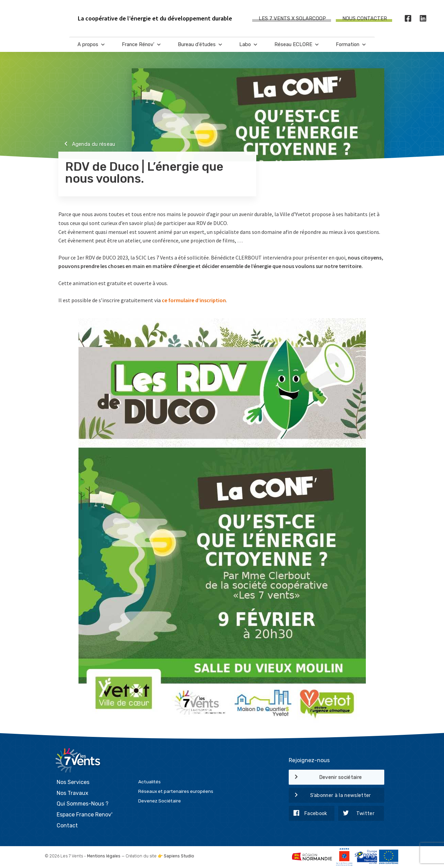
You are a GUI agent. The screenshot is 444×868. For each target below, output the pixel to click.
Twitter (356, 814)
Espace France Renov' (84, 815)
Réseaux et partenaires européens (176, 791)
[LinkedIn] (423, 19)
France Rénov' (142, 45)
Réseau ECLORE (297, 45)
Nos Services (73, 782)
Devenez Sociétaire (160, 801)
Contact (67, 825)
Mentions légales (104, 856)
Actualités (149, 782)
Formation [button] (351, 45)
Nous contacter (365, 18)
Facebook (308, 814)
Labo (249, 45)
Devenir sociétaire (325, 778)
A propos (91, 45)
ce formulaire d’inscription (194, 300)
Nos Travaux (73, 793)
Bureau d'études (200, 45)
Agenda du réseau (87, 144)
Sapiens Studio (179, 856)
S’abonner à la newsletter (330, 796)
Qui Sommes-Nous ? (83, 804)
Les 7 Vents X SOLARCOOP (292, 18)
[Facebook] (408, 19)
